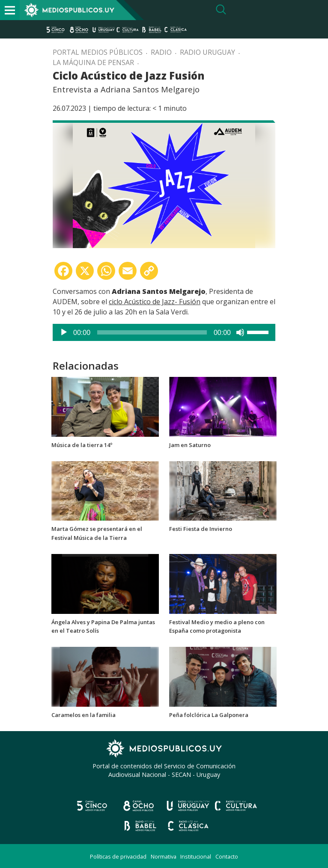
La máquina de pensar (93, 62)
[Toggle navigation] (10, 10)
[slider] (152, 332)
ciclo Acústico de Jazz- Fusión (155, 302)
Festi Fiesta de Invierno (201, 529)
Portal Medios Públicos (98, 52)
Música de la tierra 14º (82, 445)
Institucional (196, 856)
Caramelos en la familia (83, 715)
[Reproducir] (64, 332)
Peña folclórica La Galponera (209, 715)
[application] (164, 332)
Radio (161, 52)
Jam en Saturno (190, 445)
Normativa (164, 856)
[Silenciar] (240, 332)
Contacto (227, 856)
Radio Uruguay (207, 52)
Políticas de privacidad (118, 856)
